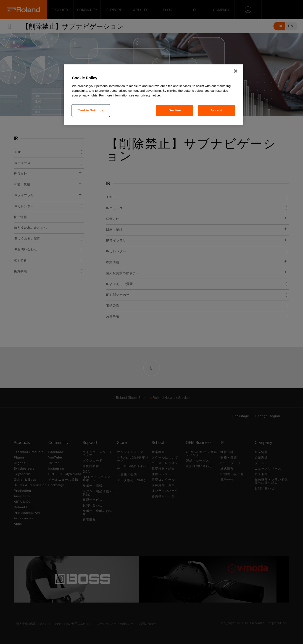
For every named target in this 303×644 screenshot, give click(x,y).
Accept (216, 110)
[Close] (236, 71)
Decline (175, 110)
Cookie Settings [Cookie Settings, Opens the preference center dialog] (91, 110)
